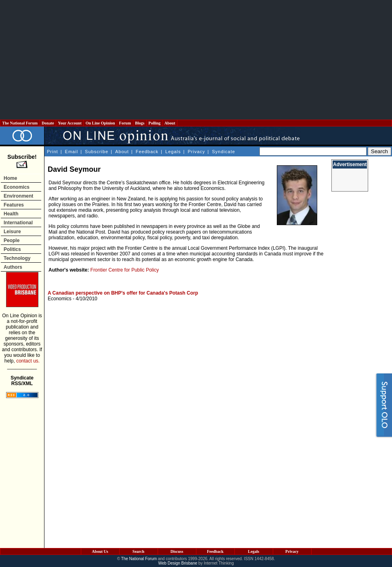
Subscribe (97, 152)
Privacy (196, 152)
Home (10, 178)
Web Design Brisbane (178, 563)
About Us (100, 551)
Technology (17, 258)
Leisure (12, 232)
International (18, 223)
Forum (125, 123)
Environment (18, 196)
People (12, 240)
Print (53, 152)
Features (14, 205)
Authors (13, 267)
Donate (48, 123)
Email (72, 152)
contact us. (28, 361)
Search (138, 551)
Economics (17, 187)
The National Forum (20, 123)
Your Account (70, 123)
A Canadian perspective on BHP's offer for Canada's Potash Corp (123, 293)
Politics (12, 249)
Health (11, 214)
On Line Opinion (100, 123)
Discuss (177, 551)
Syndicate (224, 152)
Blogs (140, 123)
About (170, 123)
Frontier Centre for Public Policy (125, 270)
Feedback (147, 152)
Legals (173, 152)
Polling (155, 123)
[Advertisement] (196, 60)
